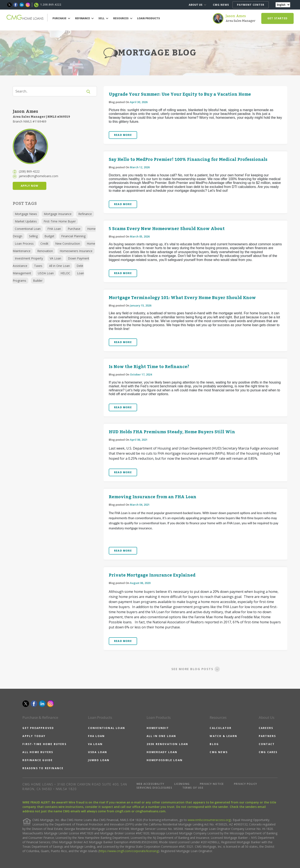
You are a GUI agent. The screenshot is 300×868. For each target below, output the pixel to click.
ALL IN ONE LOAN (161, 736)
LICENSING (182, 784)
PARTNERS (267, 736)
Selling (33, 236)
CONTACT (267, 744)
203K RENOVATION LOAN (167, 744)
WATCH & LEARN (223, 736)
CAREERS (266, 728)
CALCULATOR (221, 728)
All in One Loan (59, 266)
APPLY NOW (30, 186)
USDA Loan (46, 273)
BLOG (214, 744)
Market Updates (26, 221)
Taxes (38, 266)
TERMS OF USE (193, 788)
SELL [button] (103, 18)
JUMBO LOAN (99, 760)
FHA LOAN (96, 736)
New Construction (68, 244)
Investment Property (29, 258)
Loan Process (24, 244)
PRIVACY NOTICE (212, 784)
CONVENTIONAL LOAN (107, 728)
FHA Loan (54, 229)
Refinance (85, 214)
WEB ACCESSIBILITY (150, 784)
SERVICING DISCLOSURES (154, 788)
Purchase (74, 229)
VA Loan (55, 258)
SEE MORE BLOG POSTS (196, 669)
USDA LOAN (98, 752)
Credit (44, 244)
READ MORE (123, 135)
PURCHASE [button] (61, 18)
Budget (49, 236)
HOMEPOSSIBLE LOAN (165, 760)
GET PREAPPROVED (38, 728)
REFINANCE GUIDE (38, 760)
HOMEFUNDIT (158, 728)
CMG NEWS (221, 5)
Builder (38, 281)
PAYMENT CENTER (251, 5)
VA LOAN (95, 744)
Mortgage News (26, 214)
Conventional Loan (28, 229)
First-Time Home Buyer (60, 221)
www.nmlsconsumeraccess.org (209, 820)
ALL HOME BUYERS (38, 752)
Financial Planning (73, 236)
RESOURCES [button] (123, 18)
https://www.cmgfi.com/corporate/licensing (129, 851)
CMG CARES (268, 752)
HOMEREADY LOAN (162, 752)
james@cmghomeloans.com (39, 176)
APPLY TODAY (34, 736)
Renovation (45, 251)
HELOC (65, 273)
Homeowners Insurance (76, 251)
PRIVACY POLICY (246, 784)
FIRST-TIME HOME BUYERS (44, 744)
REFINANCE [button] (84, 18)
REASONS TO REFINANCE (43, 768)
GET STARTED (277, 18)
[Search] (51, 91)
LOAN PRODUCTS (149, 18)
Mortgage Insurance (58, 214)
